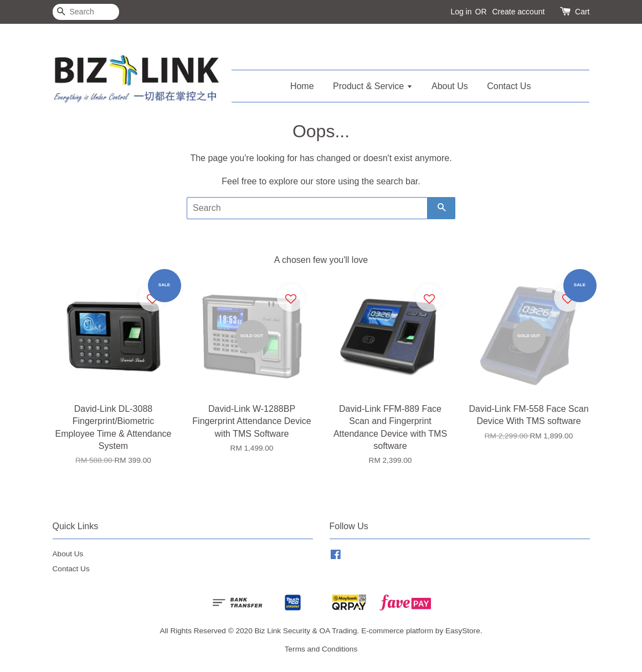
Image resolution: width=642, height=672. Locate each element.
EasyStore (463, 631)
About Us (450, 86)
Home (302, 86)
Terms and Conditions (321, 649)
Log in (461, 12)
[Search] (86, 12)
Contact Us (509, 86)
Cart (582, 12)
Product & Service (373, 86)
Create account (518, 12)
